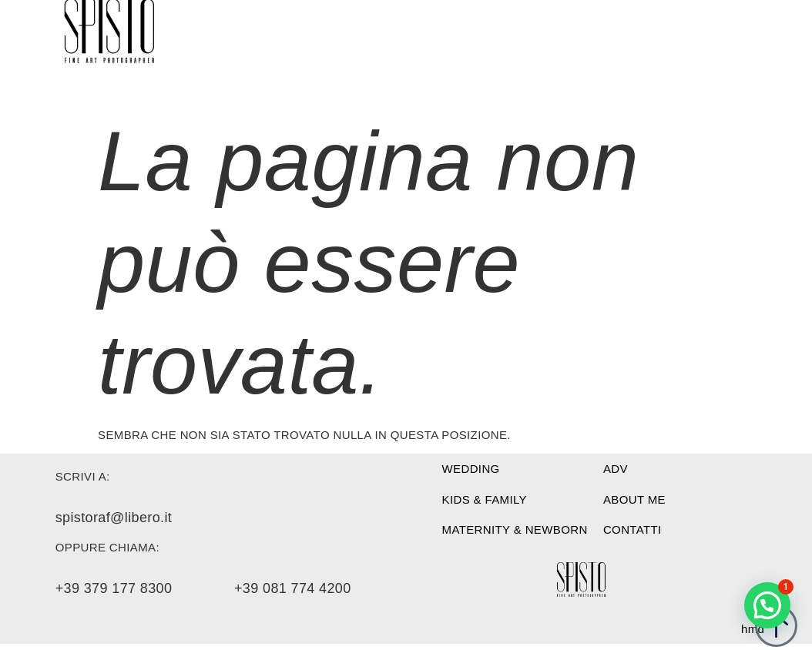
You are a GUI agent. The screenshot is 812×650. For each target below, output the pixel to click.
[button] (767, 605)
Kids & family (485, 499)
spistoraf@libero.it (114, 518)
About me (634, 499)
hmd (753, 629)
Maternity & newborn (515, 529)
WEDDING (471, 469)
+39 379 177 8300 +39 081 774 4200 (203, 588)
